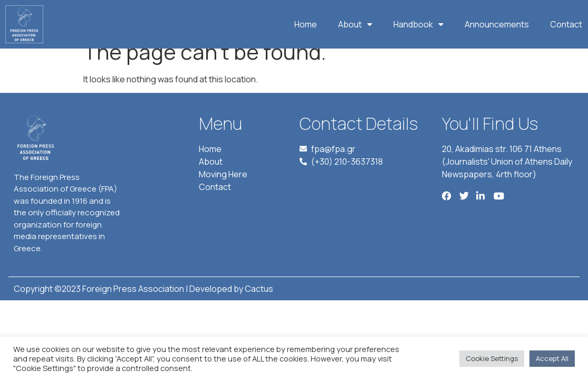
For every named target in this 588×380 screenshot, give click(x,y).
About (355, 24)
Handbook (418, 24)
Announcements (497, 24)
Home (306, 24)
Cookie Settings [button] (492, 358)
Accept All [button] (552, 358)
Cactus (259, 303)
